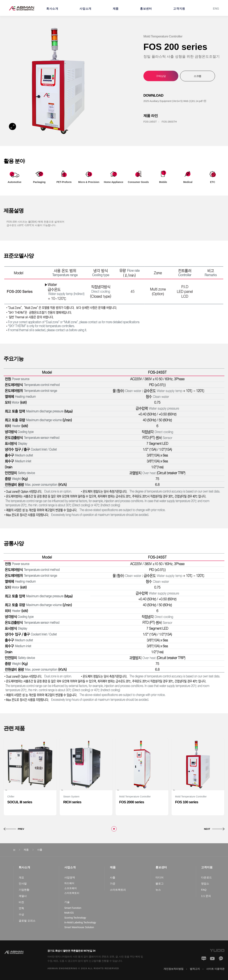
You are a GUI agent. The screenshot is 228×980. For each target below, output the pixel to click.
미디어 (160, 877)
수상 (21, 914)
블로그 (160, 883)
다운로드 (206, 877)
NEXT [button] (207, 829)
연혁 (21, 908)
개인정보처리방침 (173, 969)
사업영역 (70, 877)
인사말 (23, 883)
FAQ (204, 890)
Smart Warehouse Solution (79, 927)
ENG (216, 9)
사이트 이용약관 (215, 969)
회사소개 (52, 9)
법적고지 (195, 969)
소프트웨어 (71, 888)
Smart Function (73, 908)
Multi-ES (69, 913)
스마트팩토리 (72, 893)
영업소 (205, 883)
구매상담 (161, 76)
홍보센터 (146, 9)
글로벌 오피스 (27, 921)
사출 (113, 877)
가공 (113, 883)
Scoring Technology (75, 918)
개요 (21, 877)
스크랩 (198, 76)
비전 (21, 902)
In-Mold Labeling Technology (80, 922)
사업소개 (85, 9)
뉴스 (158, 890)
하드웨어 (69, 883)
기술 (67, 902)
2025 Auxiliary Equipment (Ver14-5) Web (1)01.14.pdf (173, 101)
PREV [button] (21, 829)
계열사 (23, 896)
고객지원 (179, 9)
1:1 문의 (206, 896)
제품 (116, 9)
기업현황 (24, 890)
